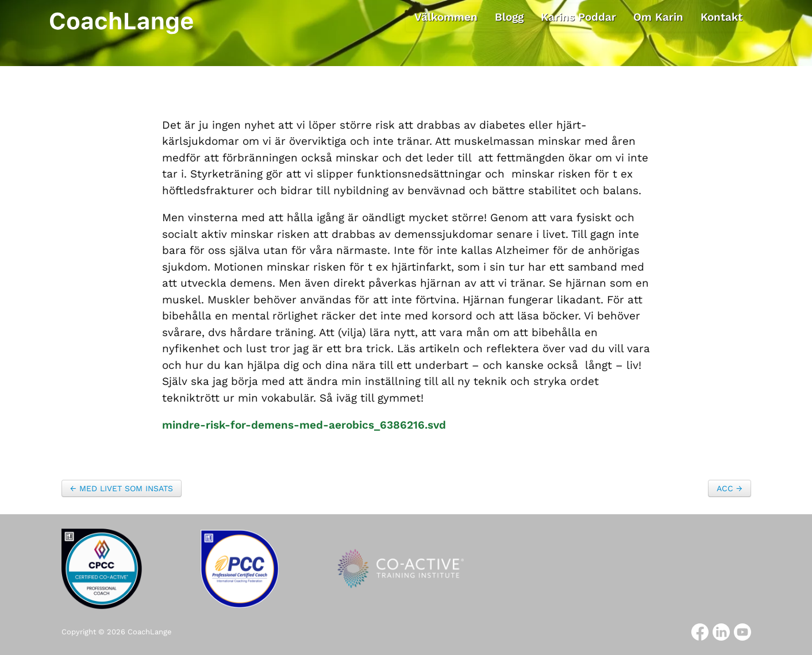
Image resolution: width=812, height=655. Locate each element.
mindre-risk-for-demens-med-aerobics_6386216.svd (304, 425)
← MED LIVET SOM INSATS (122, 488)
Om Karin (658, 17)
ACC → (730, 488)
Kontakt (721, 17)
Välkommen (446, 17)
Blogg (509, 17)
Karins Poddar (578, 17)
